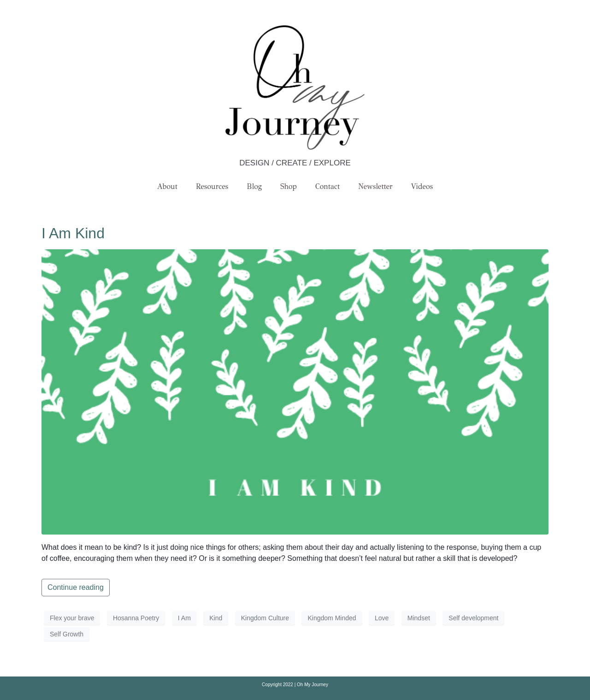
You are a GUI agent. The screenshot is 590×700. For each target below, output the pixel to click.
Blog (254, 186)
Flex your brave (72, 618)
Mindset (419, 618)
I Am (184, 618)
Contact (327, 186)
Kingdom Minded (332, 618)
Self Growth (67, 634)
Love (382, 618)
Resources (212, 186)
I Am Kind (73, 233)
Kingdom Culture (265, 618)
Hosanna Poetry (136, 618)
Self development (473, 618)
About (167, 186)
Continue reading (76, 587)
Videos (422, 186)
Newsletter (375, 186)
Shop (289, 186)
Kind (216, 618)
